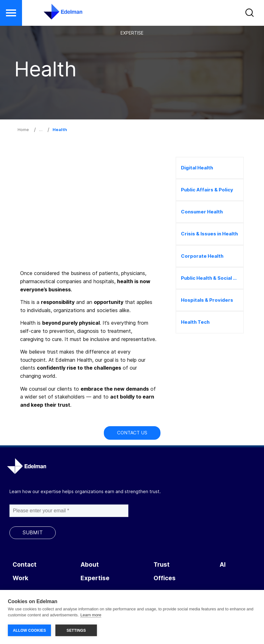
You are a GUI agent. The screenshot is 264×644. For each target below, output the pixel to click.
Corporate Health (202, 256)
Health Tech (195, 322)
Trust (162, 565)
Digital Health (197, 168)
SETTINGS (76, 630)
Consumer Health (202, 212)
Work (20, 578)
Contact (25, 565)
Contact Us (132, 433)
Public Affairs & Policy (207, 190)
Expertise (95, 578)
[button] (250, 14)
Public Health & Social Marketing (212, 278)
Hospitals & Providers (207, 300)
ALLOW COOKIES (29, 630)
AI (223, 565)
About (90, 565)
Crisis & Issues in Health (209, 234)
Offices (165, 578)
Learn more (91, 615)
